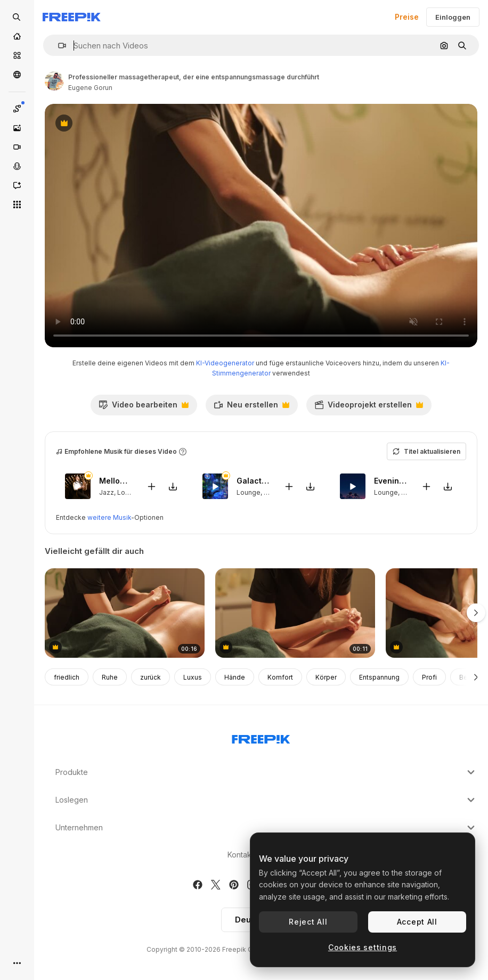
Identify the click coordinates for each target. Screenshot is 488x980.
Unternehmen (266, 828)
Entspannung (379, 677)
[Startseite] (17, 36)
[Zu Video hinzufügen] (151, 487)
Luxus (193, 677)
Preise (407, 17)
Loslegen (266, 800)
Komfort (280, 677)
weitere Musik (109, 517)
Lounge (129, 492)
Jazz (107, 492)
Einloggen (453, 17)
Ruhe (110, 677)
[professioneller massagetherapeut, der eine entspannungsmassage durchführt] (125, 613)
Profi (429, 677)
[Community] (17, 75)
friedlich (67, 677)
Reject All (308, 922)
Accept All (417, 922)
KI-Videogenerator (225, 363)
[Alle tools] (17, 205)
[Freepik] (72, 17)
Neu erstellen (251, 407)
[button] (58, 46)
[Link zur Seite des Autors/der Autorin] (54, 81)
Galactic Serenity (254, 481)
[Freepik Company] (261, 737)
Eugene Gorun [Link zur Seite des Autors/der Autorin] (90, 88)
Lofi (407, 492)
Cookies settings (363, 947)
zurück (151, 677)
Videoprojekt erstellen (369, 407)
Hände (235, 677)
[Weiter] (476, 677)
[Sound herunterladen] (173, 487)
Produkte (266, 772)
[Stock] (17, 55)
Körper (326, 677)
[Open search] (17, 17)
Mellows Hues (116, 481)
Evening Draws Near (391, 481)
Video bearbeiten (144, 407)
